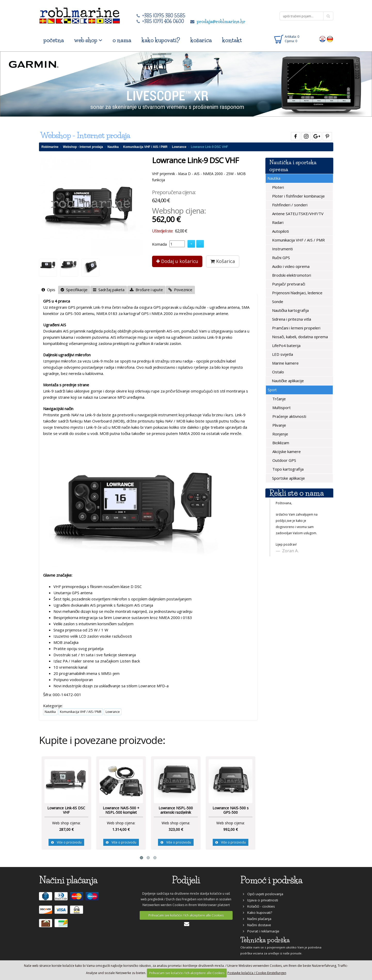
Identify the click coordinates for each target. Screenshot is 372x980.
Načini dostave (257, 925)
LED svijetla (282, 354)
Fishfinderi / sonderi (289, 205)
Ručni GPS (280, 258)
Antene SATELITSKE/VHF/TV (297, 214)
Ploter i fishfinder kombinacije (298, 196)
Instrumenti (282, 249)
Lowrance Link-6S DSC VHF (66, 810)
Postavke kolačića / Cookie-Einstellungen (257, 973)
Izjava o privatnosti (260, 900)
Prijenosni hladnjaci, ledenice (297, 293)
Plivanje (279, 425)
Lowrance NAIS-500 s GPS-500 (231, 810)
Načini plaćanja (257, 919)
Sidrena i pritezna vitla (291, 319)
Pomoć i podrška (271, 880)
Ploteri (278, 187)
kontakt (232, 40)
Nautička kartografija (290, 310)
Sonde (277, 301)
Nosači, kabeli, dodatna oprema (299, 337)
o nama (122, 40)
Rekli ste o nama (296, 493)
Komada (159, 244)
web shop (88, 40)
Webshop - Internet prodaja (83, 147)
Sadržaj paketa (109, 290)
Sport (272, 390)
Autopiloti (280, 231)
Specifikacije (74, 290)
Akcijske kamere (286, 451)
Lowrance (179, 147)
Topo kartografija (287, 469)
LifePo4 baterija (286, 345)
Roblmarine (50, 147)
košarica (201, 40)
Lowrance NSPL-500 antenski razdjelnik (176, 810)
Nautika (113, 147)
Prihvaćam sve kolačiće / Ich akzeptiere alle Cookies (186, 915)
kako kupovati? (161, 40)
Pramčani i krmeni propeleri (296, 328)
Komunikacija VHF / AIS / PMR (145, 147)
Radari (277, 222)
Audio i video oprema (290, 266)
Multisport (281, 408)
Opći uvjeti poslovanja (263, 894)
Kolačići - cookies (259, 906)
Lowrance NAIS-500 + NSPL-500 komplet (121, 810)
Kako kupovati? (258, 913)
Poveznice (180, 290)
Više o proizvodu (66, 842)
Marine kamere (285, 363)
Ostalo (278, 372)
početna (54, 40)
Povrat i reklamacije (261, 931)
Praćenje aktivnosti (289, 416)
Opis (48, 290)
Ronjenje (280, 434)
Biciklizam (280, 443)
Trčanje (279, 399)
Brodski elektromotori (291, 275)
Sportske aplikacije (288, 478)
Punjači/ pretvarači (288, 284)
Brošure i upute (146, 290)
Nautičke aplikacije (287, 381)
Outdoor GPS (284, 460)
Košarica (223, 261)
